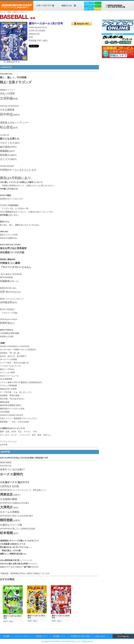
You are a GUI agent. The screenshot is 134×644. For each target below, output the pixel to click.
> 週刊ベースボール (19, 12)
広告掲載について (59, 636)
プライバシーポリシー (23, 636)
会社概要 (6, 636)
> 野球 (8, 12)
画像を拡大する (13, 62)
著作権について (42, 636)
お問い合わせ (100, 636)
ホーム (3, 12)
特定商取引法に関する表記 (80, 636)
